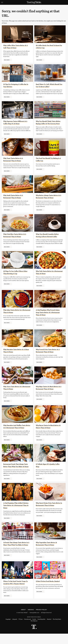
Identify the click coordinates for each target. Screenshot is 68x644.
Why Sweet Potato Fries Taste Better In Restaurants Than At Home (48, 513)
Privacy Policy (41, 620)
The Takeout (34, 631)
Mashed (49, 630)
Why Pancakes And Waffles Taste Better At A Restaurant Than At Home (17, 430)
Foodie (34, 630)
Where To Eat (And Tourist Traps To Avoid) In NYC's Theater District (17, 592)
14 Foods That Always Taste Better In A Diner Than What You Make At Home (17, 552)
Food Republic (42, 630)
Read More (7, 60)
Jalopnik (15, 630)
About (23, 620)
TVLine (21, 630)
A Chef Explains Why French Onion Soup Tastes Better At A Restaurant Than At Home (48, 315)
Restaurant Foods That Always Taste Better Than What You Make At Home (16, 471)
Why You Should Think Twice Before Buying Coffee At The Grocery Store (48, 124)
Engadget (8, 630)
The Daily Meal (57, 630)
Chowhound (27, 630)
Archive (31, 620)
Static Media (24, 623)
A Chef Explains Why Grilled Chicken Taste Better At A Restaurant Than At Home (15, 513)
